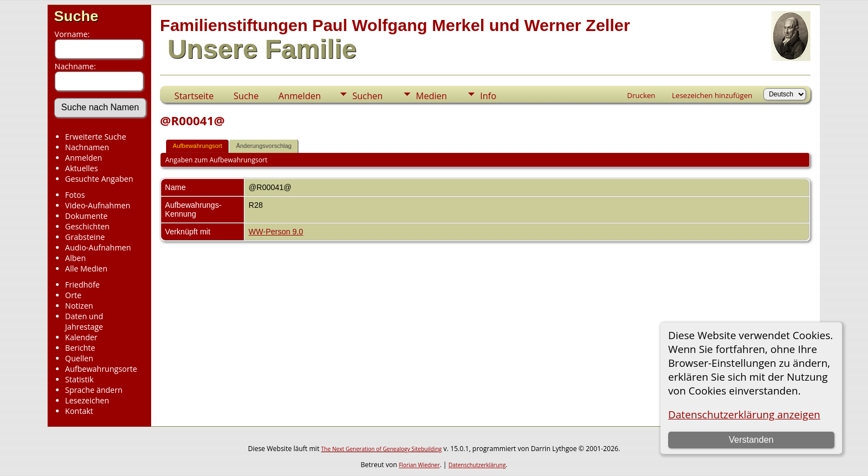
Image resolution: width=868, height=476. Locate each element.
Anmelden (84, 158)
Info (488, 96)
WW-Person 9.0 (276, 232)
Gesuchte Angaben (99, 179)
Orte (73, 295)
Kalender (81, 337)
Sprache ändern (94, 390)
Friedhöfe (83, 285)
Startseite (194, 96)
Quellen (79, 358)
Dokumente (87, 216)
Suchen (367, 96)
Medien (431, 96)
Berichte (80, 348)
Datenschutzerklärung (477, 465)
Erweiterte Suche (96, 137)
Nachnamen (87, 147)
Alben (76, 258)
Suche (76, 16)
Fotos (75, 195)
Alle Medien (86, 268)
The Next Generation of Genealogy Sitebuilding (381, 449)
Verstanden (751, 440)
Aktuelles (82, 168)
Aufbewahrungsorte (101, 369)
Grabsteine (85, 237)
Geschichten (87, 226)
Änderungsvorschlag (263, 146)
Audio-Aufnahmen (98, 247)
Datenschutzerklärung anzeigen (744, 414)
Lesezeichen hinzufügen (712, 95)
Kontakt (79, 411)
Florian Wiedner (419, 465)
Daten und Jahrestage (84, 321)
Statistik (80, 379)
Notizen (79, 306)
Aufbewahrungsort (197, 146)
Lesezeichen (87, 400)
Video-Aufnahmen (98, 205)
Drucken (641, 95)
